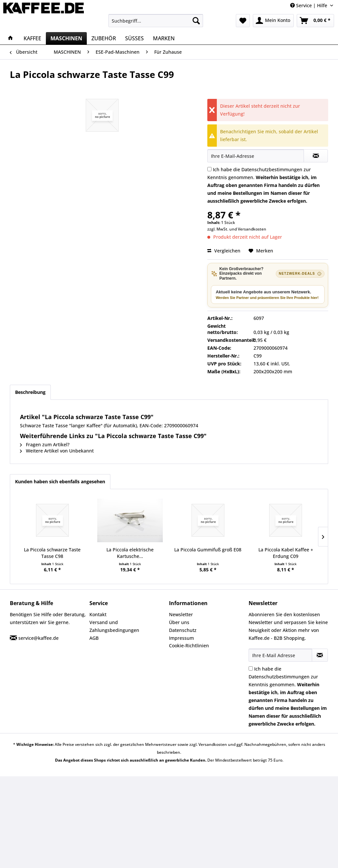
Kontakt (98, 614)
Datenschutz (183, 630)
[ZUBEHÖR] (104, 38)
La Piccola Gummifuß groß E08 (208, 550)
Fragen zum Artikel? (45, 444)
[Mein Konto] (273, 21)
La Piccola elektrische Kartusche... (130, 553)
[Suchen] (196, 21)
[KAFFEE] (32, 38)
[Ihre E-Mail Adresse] (280, 655)
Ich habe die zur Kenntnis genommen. (263, 185)
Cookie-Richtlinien (189, 646)
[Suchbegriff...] (156, 21)
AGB (94, 638)
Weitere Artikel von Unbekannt (57, 451)
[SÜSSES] (134, 38)
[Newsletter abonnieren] (320, 655)
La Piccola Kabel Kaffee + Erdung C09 (286, 553)
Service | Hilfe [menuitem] (309, 5)
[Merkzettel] (243, 21)
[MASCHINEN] (66, 38)
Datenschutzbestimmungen (272, 169)
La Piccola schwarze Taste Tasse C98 (52, 553)
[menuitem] (156, 21)
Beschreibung (30, 392)
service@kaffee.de (38, 638)
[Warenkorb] (315, 21)
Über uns (179, 622)
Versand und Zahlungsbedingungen (114, 626)
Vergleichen (224, 251)
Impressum (181, 638)
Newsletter (181, 614)
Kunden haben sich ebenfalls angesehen (60, 481)
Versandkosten (252, 229)
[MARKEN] (164, 38)
